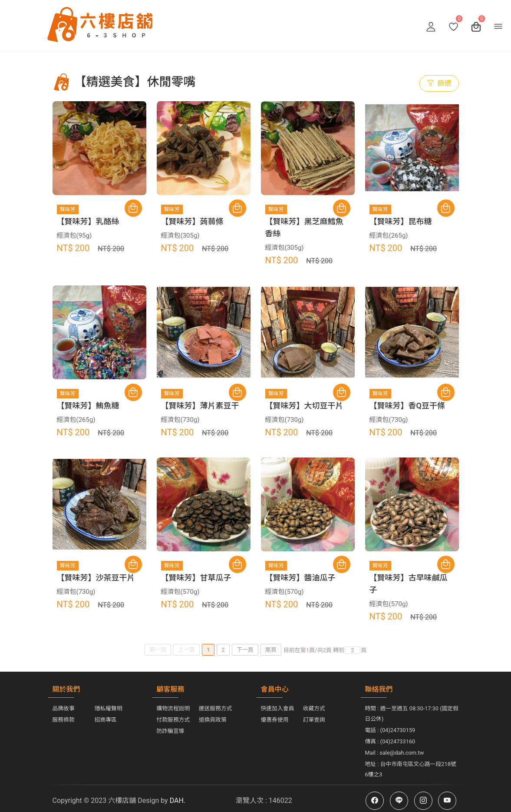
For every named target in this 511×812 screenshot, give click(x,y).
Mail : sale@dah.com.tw (395, 753)
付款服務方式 (173, 720)
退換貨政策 (213, 720)
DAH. (177, 800)
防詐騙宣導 (171, 731)
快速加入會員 (278, 708)
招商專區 (106, 720)
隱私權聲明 (109, 708)
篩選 (439, 83)
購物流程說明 (173, 708)
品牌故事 (64, 708)
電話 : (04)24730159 (390, 730)
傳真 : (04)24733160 (390, 741)
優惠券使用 (275, 720)
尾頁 (271, 650)
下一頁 (245, 650)
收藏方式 (314, 708)
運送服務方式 (216, 708)
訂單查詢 (314, 720)
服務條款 (64, 720)
